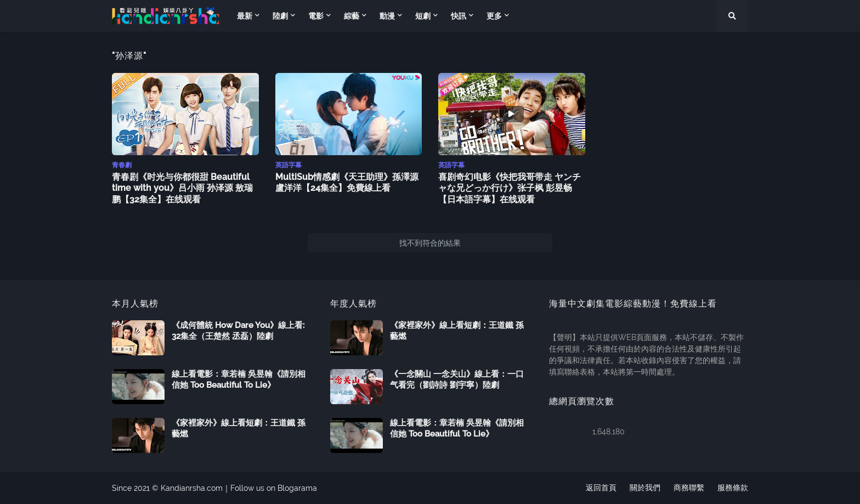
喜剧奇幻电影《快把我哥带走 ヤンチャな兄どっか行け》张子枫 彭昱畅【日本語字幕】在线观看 (510, 188)
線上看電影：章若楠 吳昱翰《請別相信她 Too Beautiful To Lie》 (239, 380)
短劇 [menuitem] (423, 16)
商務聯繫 (689, 488)
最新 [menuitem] (245, 16)
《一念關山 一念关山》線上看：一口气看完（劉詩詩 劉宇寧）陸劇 (457, 380)
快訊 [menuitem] (459, 16)
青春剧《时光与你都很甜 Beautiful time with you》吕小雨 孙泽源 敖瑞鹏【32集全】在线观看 (182, 188)
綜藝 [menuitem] (352, 16)
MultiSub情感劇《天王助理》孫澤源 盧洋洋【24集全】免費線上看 (347, 183)
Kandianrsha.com (192, 488)
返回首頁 (601, 488)
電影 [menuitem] (316, 16)
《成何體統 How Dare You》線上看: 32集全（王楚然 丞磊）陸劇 (238, 331)
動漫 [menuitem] (387, 16)
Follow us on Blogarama (274, 488)
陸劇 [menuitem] (280, 16)
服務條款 (733, 488)
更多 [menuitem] (494, 16)
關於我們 (645, 488)
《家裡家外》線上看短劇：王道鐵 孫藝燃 (239, 428)
